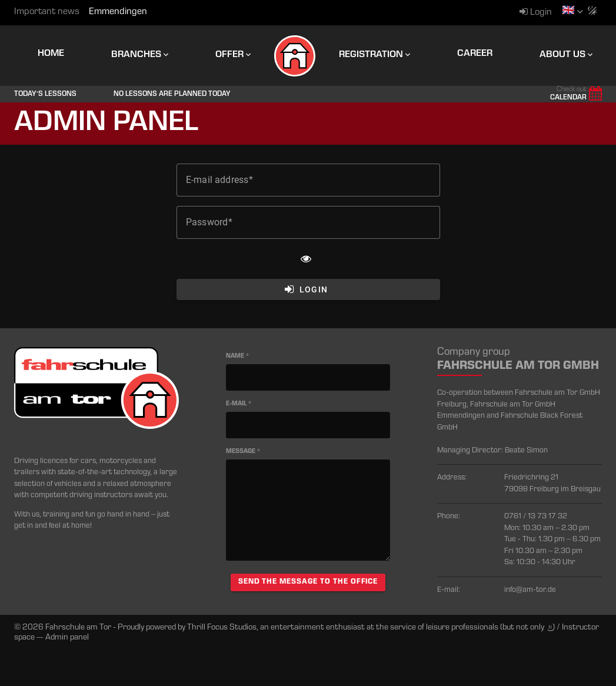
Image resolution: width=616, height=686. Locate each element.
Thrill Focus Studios (222, 628)
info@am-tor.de (530, 590)
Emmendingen (118, 12)
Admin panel (67, 638)
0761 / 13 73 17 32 (536, 517)
